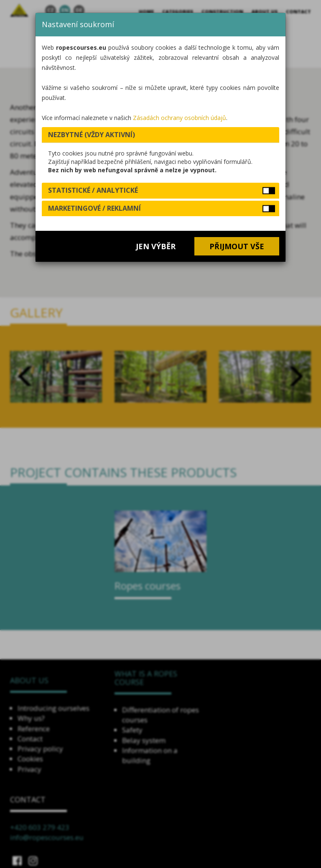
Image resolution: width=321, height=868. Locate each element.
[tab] (160, 135)
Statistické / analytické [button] (93, 190)
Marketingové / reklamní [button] (94, 208)
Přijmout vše (237, 246)
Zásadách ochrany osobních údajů (180, 118)
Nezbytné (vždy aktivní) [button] (92, 135)
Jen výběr (156, 246)
